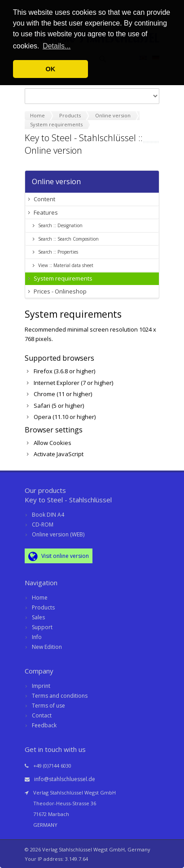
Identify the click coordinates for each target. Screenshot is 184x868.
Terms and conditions (60, 696)
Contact (42, 715)
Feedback (44, 725)
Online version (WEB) (58, 534)
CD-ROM (43, 525)
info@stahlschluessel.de (65, 779)
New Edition (47, 647)
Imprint (41, 686)
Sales (38, 617)
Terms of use (48, 706)
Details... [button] (57, 46)
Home (40, 598)
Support (42, 627)
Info (37, 637)
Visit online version (59, 556)
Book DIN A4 (48, 515)
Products (43, 607)
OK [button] (51, 69)
